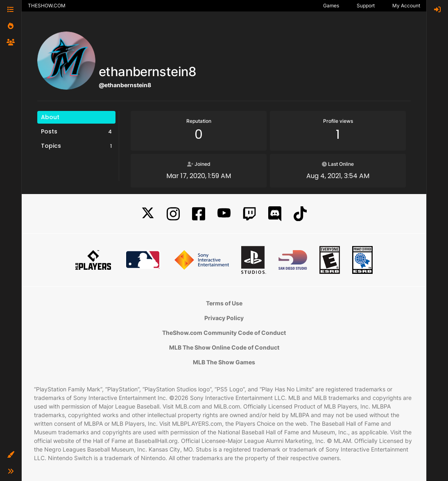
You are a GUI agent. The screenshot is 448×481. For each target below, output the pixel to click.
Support (366, 6)
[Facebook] (199, 214)
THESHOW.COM (47, 6)
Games (331, 6)
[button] (11, 455)
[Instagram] (173, 214)
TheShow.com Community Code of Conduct (224, 333)
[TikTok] (300, 214)
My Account (406, 6)
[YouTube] (224, 214)
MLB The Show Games (224, 362)
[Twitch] (249, 214)
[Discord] (275, 214)
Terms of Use (224, 303)
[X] (148, 214)
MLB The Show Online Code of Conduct (224, 347)
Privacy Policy (224, 318)
